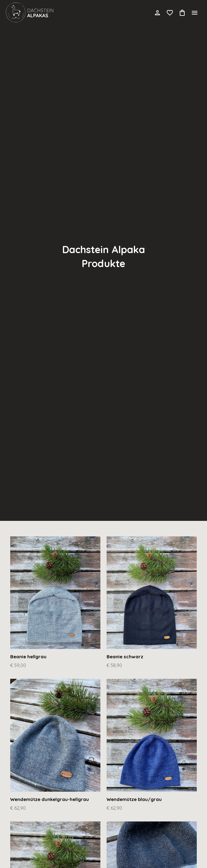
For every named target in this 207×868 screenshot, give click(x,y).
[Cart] (182, 12)
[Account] (157, 12)
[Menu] (195, 12)
